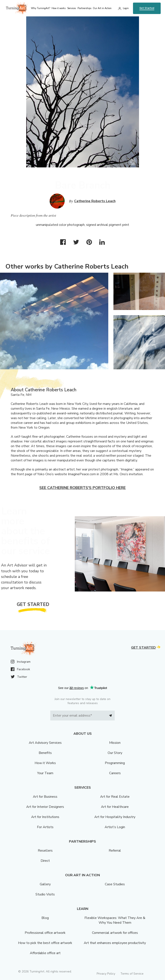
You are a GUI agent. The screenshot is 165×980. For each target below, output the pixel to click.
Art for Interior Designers (45, 807)
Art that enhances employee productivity (115, 943)
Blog (45, 918)
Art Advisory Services (45, 743)
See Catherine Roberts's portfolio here (82, 488)
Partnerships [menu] (84, 8)
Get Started (147, 8)
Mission (115, 743)
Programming (115, 763)
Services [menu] (72, 8)
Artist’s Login (115, 827)
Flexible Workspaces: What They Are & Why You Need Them (115, 920)
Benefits (45, 753)
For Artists (45, 827)
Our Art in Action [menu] (102, 8)
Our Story (115, 753)
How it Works (45, 763)
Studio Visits (45, 894)
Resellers (45, 851)
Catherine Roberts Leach (95, 201)
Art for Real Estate (115, 797)
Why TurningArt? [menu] (40, 8)
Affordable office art (45, 953)
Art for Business (45, 797)
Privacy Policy (106, 974)
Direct (45, 861)
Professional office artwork (45, 933)
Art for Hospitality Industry (115, 817)
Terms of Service (132, 974)
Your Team (45, 773)
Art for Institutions (45, 817)
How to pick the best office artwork (45, 943)
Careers (115, 773)
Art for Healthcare (115, 807)
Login (126, 8)
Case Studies (115, 884)
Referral (115, 851)
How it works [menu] (59, 8)
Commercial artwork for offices (115, 933)
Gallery (45, 884)
